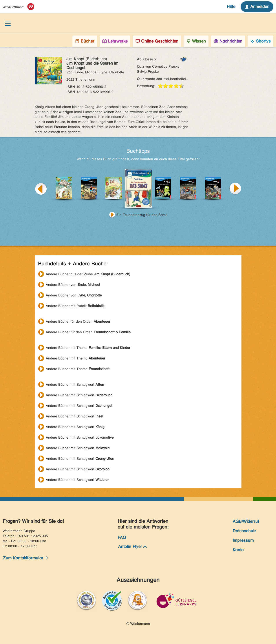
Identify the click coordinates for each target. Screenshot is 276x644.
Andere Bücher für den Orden (78, 321)
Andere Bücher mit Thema (88, 348)
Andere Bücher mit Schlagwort (75, 384)
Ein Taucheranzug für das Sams (142, 215)
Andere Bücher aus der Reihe (88, 274)
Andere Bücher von (73, 285)
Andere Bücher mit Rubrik (75, 306)
